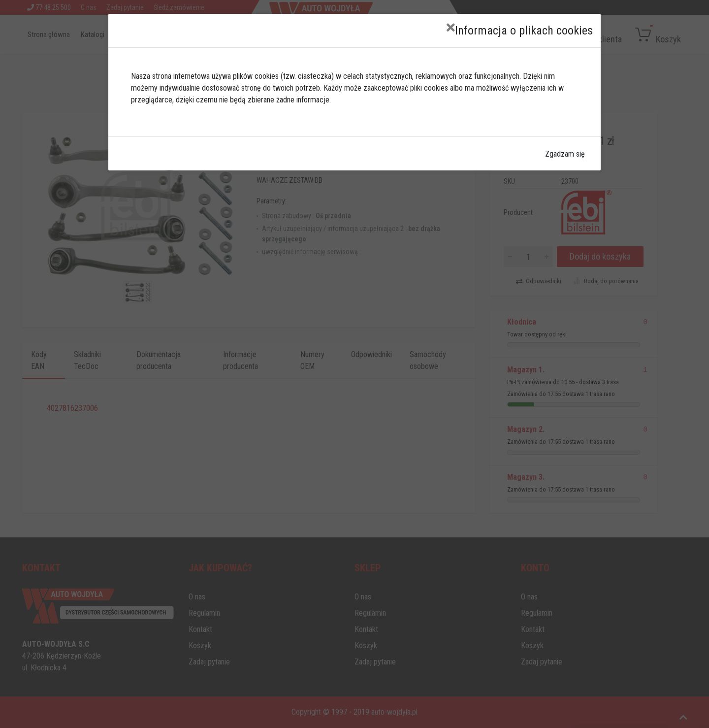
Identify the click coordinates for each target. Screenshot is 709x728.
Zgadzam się (565, 154)
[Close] (451, 28)
